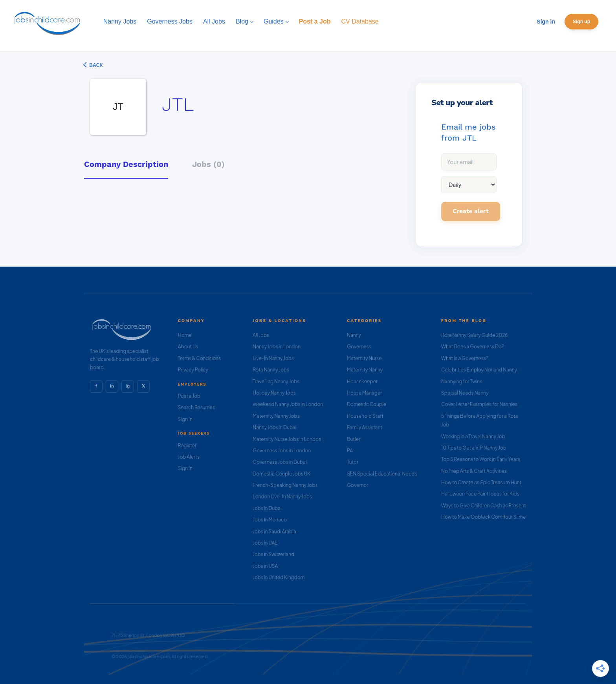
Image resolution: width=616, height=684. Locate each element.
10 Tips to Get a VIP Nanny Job (474, 448)
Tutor (353, 462)
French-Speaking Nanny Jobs (285, 485)
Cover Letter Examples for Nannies (479, 404)
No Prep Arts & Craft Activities (474, 471)
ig (128, 386)
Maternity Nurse (364, 358)
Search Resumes (196, 407)
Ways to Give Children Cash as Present (484, 506)
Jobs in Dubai (267, 508)
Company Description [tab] (126, 164)
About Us (188, 347)
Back (95, 65)
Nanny (354, 335)
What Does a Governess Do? (473, 347)
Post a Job (189, 396)
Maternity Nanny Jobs (276, 416)
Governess (359, 347)
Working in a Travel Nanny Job (473, 436)
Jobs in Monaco (270, 520)
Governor (357, 485)
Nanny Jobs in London (277, 347)
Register (187, 445)
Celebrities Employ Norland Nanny (479, 370)
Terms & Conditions (200, 358)
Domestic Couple (367, 404)
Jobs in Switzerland (273, 554)
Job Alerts (189, 457)
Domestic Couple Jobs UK (281, 474)
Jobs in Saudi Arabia (274, 531)
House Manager (364, 393)
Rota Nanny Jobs (271, 370)
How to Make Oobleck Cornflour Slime (483, 517)
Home (185, 335)
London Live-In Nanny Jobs (282, 497)
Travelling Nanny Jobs (276, 381)
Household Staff (365, 416)
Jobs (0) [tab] (208, 164)
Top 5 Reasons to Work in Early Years (481, 459)
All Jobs (261, 335)
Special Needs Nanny (465, 393)
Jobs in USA (265, 566)
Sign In (185, 419)
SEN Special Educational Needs (382, 474)
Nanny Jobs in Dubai (274, 427)
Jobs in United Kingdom (279, 577)
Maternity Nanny (365, 370)
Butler (354, 439)
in (112, 386)
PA (350, 451)
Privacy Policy (193, 370)
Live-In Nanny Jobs (273, 358)
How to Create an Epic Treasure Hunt (481, 482)
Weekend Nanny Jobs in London (288, 404)
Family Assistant (365, 427)
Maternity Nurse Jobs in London (287, 439)
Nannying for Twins (462, 381)
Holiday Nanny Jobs (274, 393)
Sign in (546, 22)
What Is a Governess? (465, 358)
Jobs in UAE (265, 543)
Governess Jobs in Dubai (280, 462)
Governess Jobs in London (282, 451)
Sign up (581, 22)
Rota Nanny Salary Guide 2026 (474, 335)
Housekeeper (362, 381)
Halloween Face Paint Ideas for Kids (480, 494)
